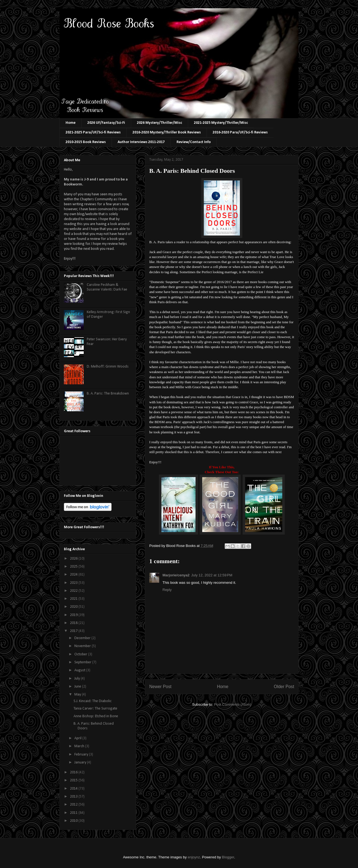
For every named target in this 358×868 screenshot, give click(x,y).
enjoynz (194, 857)
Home (70, 123)
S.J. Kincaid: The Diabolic (93, 701)
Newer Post (160, 687)
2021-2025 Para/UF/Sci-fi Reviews (93, 132)
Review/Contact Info (194, 142)
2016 (74, 772)
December (83, 638)
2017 (74, 631)
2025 (74, 567)
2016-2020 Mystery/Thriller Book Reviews (167, 132)
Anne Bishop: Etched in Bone (96, 716)
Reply (167, 590)
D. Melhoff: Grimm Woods (108, 367)
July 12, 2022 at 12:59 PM (212, 575)
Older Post (284, 687)
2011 (74, 813)
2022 (74, 591)
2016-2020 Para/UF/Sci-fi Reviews (240, 132)
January (81, 762)
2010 (74, 821)
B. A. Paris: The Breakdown (108, 394)
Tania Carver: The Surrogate (95, 709)
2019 (74, 615)
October (81, 654)
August (80, 670)
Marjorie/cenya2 (176, 575)
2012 (74, 805)
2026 (74, 559)
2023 (74, 583)
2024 (74, 575)
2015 (74, 780)
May (78, 695)
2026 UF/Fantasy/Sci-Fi (106, 123)
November (83, 646)
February (82, 755)
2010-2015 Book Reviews (86, 142)
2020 (74, 607)
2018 (74, 623)
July (78, 679)
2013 (74, 797)
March (80, 746)
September (83, 662)
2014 (74, 789)
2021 (74, 599)
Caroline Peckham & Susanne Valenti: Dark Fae (107, 287)
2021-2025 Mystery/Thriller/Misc (221, 123)
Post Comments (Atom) (233, 704)
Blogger (228, 857)
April (78, 738)
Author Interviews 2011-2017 (141, 142)
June (78, 687)
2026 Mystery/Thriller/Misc (159, 123)
